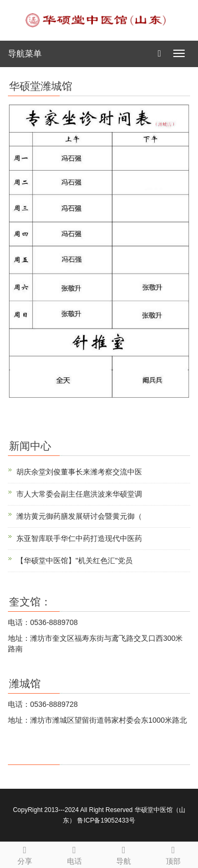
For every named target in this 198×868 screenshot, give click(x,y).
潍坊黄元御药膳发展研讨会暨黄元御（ (79, 516)
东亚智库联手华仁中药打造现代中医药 (79, 538)
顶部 (173, 854)
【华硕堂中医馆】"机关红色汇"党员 (74, 561)
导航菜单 (25, 54)
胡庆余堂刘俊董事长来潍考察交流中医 (79, 472)
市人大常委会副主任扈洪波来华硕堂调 (79, 494)
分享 (25, 854)
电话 (74, 854)
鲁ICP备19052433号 (106, 820)
